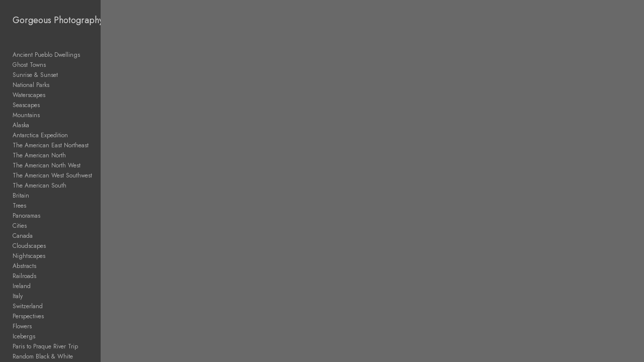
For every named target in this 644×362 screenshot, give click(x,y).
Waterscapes (29, 95)
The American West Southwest (52, 175)
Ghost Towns (29, 65)
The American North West (47, 165)
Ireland (22, 286)
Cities (20, 226)
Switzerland (28, 306)
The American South (39, 186)
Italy (18, 296)
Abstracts (24, 266)
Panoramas (26, 216)
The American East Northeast (51, 145)
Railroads (24, 276)
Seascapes (26, 105)
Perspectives (28, 316)
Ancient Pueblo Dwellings (46, 55)
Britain (21, 196)
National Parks (31, 85)
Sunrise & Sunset (35, 75)
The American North (39, 155)
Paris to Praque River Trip (45, 346)
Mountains (26, 115)
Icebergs (24, 336)
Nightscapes (29, 256)
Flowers (22, 326)
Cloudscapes (29, 246)
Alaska (21, 125)
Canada (23, 236)
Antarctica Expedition (40, 135)
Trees (19, 206)
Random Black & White (43, 356)
